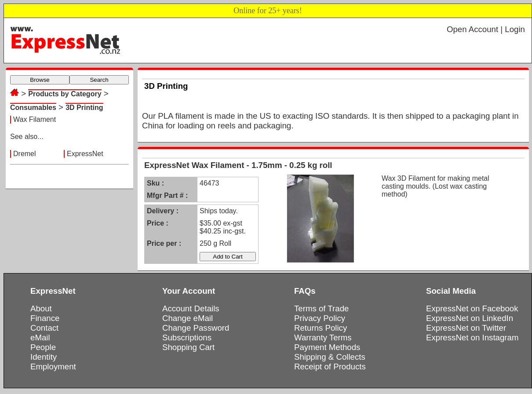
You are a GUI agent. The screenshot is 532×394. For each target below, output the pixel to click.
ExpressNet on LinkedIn (470, 318)
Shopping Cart (188, 347)
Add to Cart (228, 257)
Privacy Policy (320, 318)
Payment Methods (327, 347)
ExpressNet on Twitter (466, 328)
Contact (44, 328)
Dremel (25, 154)
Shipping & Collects (330, 357)
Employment (53, 367)
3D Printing (84, 108)
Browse (40, 80)
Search (99, 80)
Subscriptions (187, 337)
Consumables (33, 108)
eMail (40, 337)
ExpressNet (85, 154)
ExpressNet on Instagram (472, 337)
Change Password (196, 328)
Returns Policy (321, 328)
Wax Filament (35, 119)
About (41, 308)
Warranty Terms (323, 337)
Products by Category (65, 94)
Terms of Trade (321, 308)
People (43, 347)
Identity (44, 357)
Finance (45, 318)
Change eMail (188, 318)
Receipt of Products (330, 367)
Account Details (191, 308)
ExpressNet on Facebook (472, 308)
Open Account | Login (486, 29)
